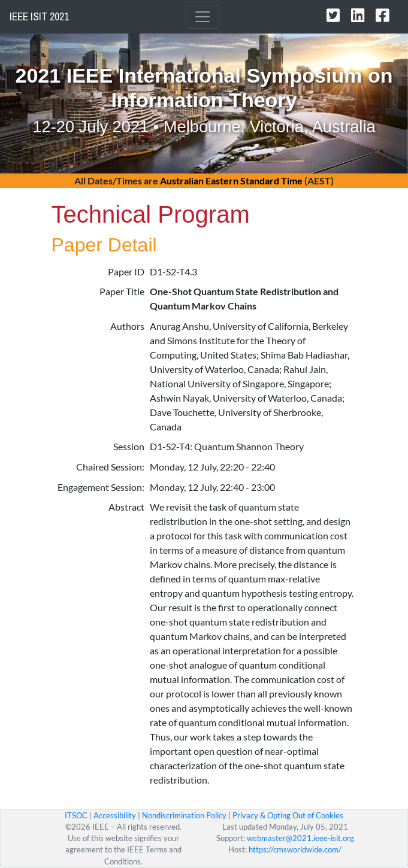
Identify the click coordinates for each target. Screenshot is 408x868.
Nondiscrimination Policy (184, 815)
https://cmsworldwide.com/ (295, 849)
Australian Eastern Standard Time (231, 180)
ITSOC (76, 815)
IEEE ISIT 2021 (39, 17)
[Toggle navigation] (203, 17)
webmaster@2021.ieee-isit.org (300, 838)
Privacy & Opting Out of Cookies (288, 815)
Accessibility (115, 815)
